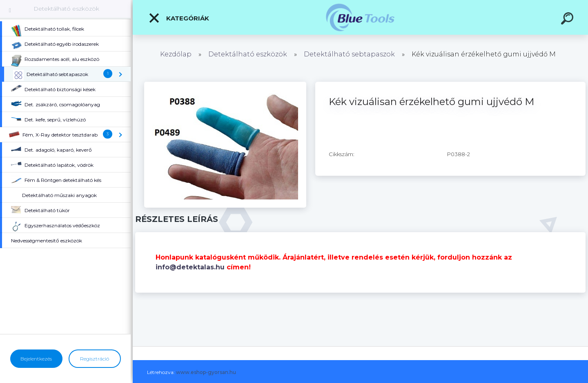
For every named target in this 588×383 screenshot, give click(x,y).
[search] (568, 20)
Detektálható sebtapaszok (349, 54)
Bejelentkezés (36, 359)
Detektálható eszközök (66, 9)
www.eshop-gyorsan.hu (206, 372)
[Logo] (360, 17)
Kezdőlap (176, 54)
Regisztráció (95, 359)
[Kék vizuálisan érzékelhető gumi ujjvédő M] (225, 85)
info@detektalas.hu (190, 267)
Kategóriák (179, 18)
